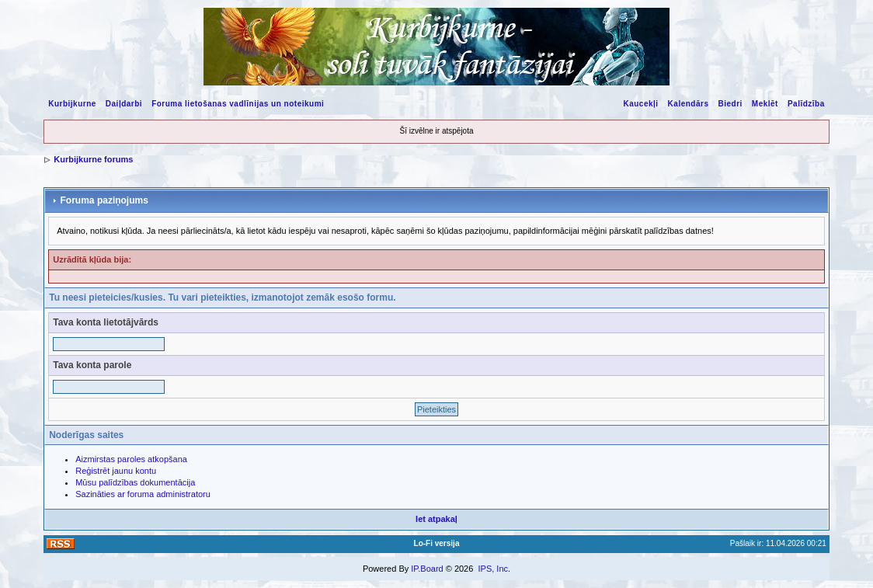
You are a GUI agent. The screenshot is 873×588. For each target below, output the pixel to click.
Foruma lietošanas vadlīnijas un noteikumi (238, 104)
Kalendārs (689, 104)
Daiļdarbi (124, 104)
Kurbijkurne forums (93, 159)
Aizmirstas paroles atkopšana (131, 459)
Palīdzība (806, 104)
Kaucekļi (640, 104)
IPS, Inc (493, 569)
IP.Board (427, 569)
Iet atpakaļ (436, 519)
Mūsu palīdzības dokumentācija (135, 482)
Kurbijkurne (72, 104)
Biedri (730, 104)
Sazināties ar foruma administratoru (143, 494)
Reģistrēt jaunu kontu (116, 471)
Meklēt (765, 104)
